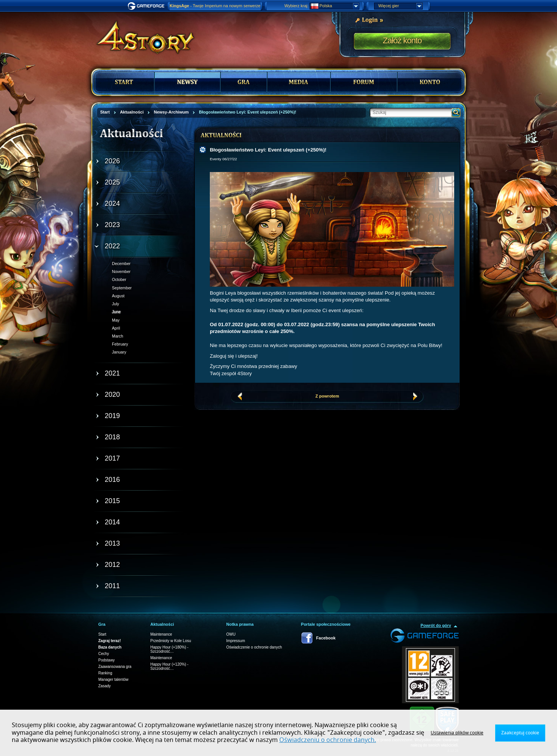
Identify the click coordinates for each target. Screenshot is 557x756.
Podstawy (106, 660)
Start (102, 634)
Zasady (105, 686)
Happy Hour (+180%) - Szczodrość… (169, 649)
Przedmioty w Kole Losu (171, 641)
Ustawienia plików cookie (457, 733)
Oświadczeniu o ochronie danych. (328, 740)
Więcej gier (400, 6)
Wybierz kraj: (297, 6)
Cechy (104, 654)
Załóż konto (402, 40)
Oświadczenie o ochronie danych (254, 647)
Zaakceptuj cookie (520, 733)
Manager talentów (113, 679)
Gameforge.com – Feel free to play (147, 6)
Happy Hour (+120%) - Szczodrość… (169, 666)
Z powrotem (327, 396)
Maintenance (161, 634)
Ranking (105, 673)
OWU (231, 634)
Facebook (326, 638)
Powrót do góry (436, 625)
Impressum (235, 641)
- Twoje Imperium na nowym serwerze (215, 6)
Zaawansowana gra (115, 667)
